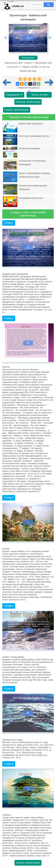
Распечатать (28, 58)
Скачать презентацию (17, 110)
